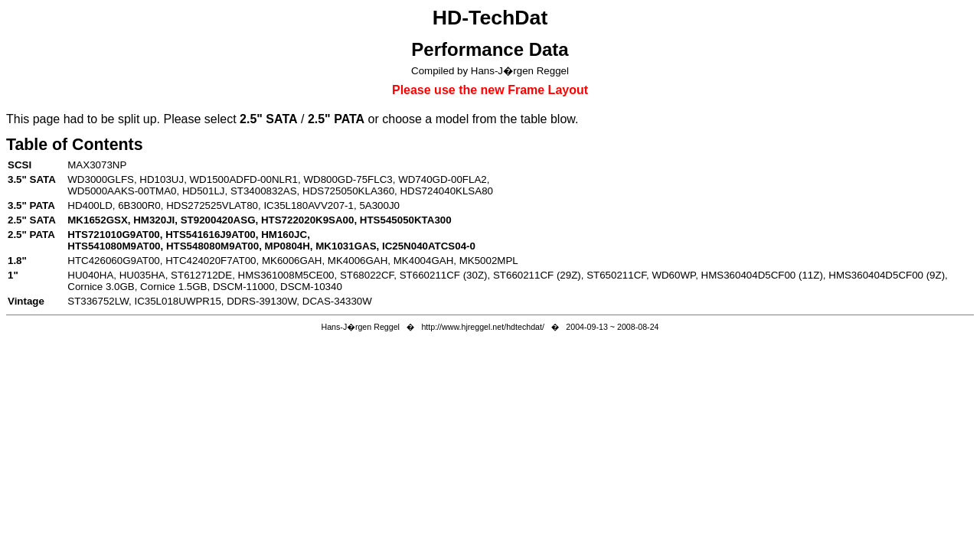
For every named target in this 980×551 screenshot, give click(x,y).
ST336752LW (98, 301)
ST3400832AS (264, 191)
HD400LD (90, 205)
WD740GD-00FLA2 (443, 179)
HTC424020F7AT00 (211, 261)
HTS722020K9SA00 (308, 220)
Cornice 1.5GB (173, 287)
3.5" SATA (32, 179)
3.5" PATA (31, 205)
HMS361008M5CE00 (286, 275)
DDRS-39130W (261, 301)
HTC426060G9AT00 (114, 261)
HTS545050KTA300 (406, 220)
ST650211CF (616, 275)
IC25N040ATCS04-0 (429, 246)
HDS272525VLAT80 (212, 205)
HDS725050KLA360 (348, 191)
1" (13, 275)
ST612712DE (201, 275)
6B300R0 (139, 205)
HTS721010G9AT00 (114, 235)
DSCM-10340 (311, 287)
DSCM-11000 (244, 287)
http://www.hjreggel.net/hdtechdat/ (483, 327)
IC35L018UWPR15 (177, 301)
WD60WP (673, 275)
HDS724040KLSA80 (446, 191)
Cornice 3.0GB (101, 287)
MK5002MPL (489, 261)
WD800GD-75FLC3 (348, 179)
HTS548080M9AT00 (212, 246)
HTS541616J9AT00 (211, 235)
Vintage (26, 301)
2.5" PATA (31, 235)
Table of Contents (75, 145)
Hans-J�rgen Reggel (360, 327)
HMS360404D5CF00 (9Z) (887, 275)
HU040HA (90, 275)
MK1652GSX (98, 220)
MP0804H (287, 246)
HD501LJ (204, 191)
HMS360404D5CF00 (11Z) (762, 275)
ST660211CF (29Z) (537, 275)
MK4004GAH (424, 261)
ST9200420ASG (218, 220)
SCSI (20, 165)
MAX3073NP (97, 165)
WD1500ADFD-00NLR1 (244, 179)
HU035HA (142, 275)
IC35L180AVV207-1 (309, 205)
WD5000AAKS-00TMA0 (122, 191)
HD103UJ (162, 179)
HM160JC (284, 235)
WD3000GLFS (101, 179)
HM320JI (154, 220)
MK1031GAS (346, 246)
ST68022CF (367, 275)
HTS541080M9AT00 (114, 246)
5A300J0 (379, 205)
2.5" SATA (32, 220)
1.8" (17, 261)
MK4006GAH (358, 261)
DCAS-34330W (337, 301)
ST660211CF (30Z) (444, 275)
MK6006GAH (292, 261)
